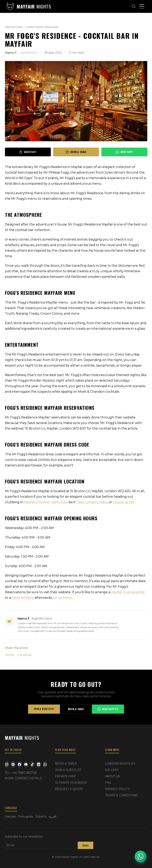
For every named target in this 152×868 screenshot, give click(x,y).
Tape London (87, 502)
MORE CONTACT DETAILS (23, 778)
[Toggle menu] (142, 6)
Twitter (10, 655)
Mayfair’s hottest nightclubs (46, 502)
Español (41, 816)
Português (26, 816)
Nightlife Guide (13, 27)
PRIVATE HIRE (65, 776)
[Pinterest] (13, 764)
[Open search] (134, 6)
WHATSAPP (124, 152)
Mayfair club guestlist (128, 592)
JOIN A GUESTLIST (44, 709)
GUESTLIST (28, 152)
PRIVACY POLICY (117, 789)
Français (10, 816)
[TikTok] (32, 764)
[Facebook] (19, 764)
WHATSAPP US (108, 709)
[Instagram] (7, 764)
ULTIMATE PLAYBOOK (71, 783)
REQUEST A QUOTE (69, 789)
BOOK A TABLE (76, 152)
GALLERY (112, 770)
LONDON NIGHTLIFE (120, 764)
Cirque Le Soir (124, 502)
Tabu (103, 502)
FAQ (108, 783)
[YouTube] (26, 764)
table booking (23, 598)
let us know (62, 598)
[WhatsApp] (45, 764)
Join (85, 845)
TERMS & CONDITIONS (121, 795)
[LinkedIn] (39, 764)
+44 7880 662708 (24, 773)
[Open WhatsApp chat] (141, 857)
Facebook (25, 655)
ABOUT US (112, 776)
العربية (52, 816)
